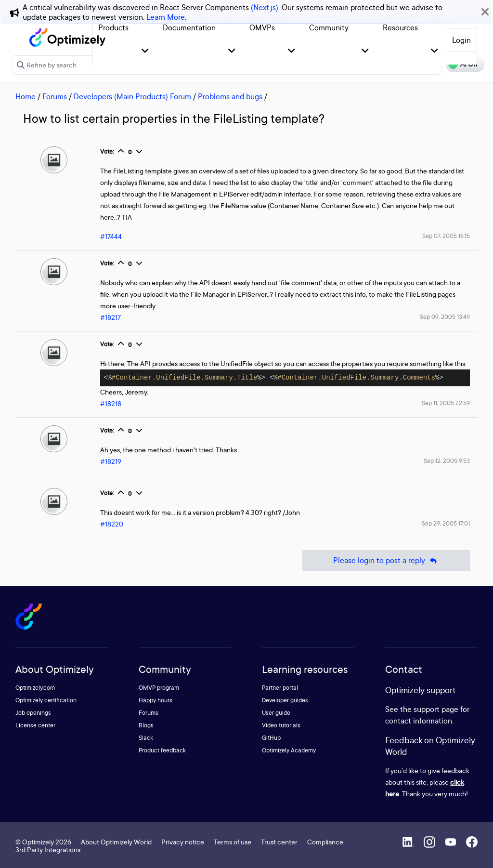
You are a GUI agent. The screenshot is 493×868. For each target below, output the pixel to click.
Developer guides (285, 700)
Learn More (166, 17)
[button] (145, 51)
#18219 (111, 461)
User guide (276, 713)
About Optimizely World (116, 842)
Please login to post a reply (386, 560)
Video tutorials (281, 725)
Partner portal (280, 688)
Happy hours (156, 700)
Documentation (189, 27)
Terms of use (233, 842)
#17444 (111, 236)
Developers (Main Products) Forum (132, 96)
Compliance (325, 842)
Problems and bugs (230, 96)
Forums (55, 96)
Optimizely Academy (289, 750)
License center (35, 725)
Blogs (146, 725)
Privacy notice (183, 842)
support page (436, 709)
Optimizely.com (35, 688)
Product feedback (162, 750)
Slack (146, 738)
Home (26, 96)
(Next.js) (265, 7)
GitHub (271, 738)
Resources (400, 27)
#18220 (112, 524)
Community (329, 27)
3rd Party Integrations (48, 849)
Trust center (279, 842)
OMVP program (159, 688)
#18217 (110, 317)
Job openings (33, 713)
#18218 (111, 403)
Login (461, 40)
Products (113, 27)
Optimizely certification (46, 700)
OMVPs (262, 27)
